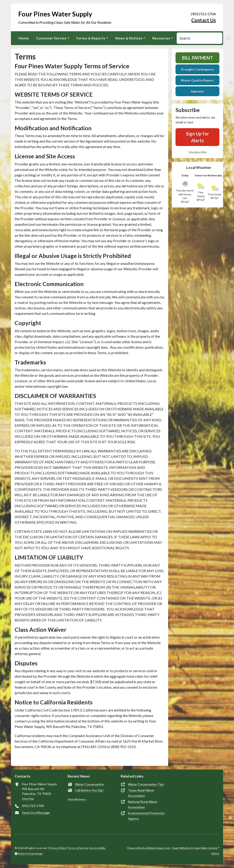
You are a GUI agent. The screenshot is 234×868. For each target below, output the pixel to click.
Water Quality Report (197, 80)
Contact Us (203, 20)
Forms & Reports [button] (91, 38)
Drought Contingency (197, 69)
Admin (215, 853)
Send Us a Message (36, 813)
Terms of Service (78, 848)
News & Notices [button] (129, 38)
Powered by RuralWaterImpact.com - (173, 848)
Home (24, 38)
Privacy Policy (58, 848)
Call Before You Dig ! (90, 790)
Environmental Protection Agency (146, 816)
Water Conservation (89, 784)
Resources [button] (161, 38)
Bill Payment (198, 58)
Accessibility (98, 848)
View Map (28, 799)
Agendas (197, 91)
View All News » (77, 799)
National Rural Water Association (143, 804)
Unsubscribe (198, 152)
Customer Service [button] (51, 38)
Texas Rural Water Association (141, 793)
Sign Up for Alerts (198, 137)
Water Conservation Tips (146, 784)
